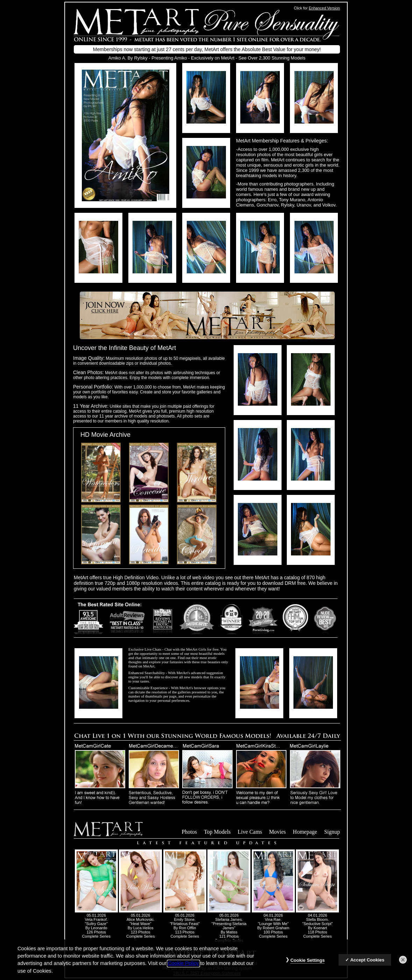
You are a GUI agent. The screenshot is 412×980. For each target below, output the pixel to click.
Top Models (217, 832)
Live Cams (250, 832)
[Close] (403, 964)
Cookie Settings (307, 964)
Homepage (305, 832)
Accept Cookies (367, 964)
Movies (277, 832)
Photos (189, 832)
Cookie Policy (183, 967)
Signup (332, 832)
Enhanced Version (324, 8)
